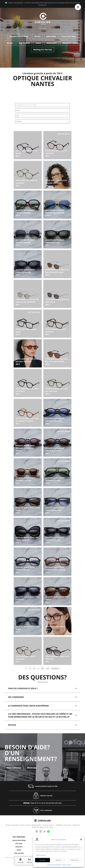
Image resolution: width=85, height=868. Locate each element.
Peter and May (69, 36)
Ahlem (37, 36)
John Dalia (51, 36)
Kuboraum (52, 43)
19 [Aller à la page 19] (47, 668)
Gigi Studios (24, 43)
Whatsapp (32, 768)
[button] (81, 840)
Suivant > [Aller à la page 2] (55, 668)
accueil (20, 861)
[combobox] (41, 110)
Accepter (42, 860)
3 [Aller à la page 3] (34, 668)
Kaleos (10, 43)
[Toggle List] (68, 110)
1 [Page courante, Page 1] (26, 668)
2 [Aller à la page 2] (30, 668)
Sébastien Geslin (70, 43)
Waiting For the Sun (43, 50)
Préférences (75, 860)
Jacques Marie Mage (19, 36)
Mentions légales (67, 865)
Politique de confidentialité (54, 865)
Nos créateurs (19, 837)
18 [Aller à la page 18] (42, 668)
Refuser (59, 860)
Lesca (38, 43)
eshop (29, 861)
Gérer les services (41, 855)
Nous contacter (14, 768)
